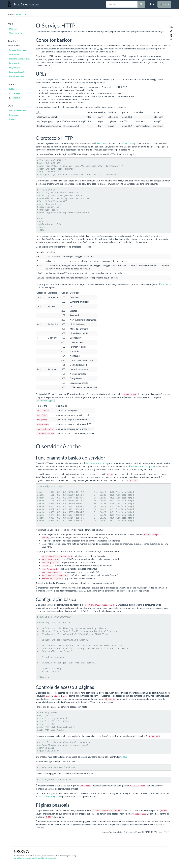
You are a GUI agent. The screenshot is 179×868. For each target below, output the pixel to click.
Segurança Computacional (20, 59)
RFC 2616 (129, 143)
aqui (125, 757)
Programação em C (17, 72)
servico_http (21, 14)
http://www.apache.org (97, 463)
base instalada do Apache (143, 466)
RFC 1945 (102, 143)
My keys (13, 119)
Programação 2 (15, 68)
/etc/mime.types (45, 401)
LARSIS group (17, 93)
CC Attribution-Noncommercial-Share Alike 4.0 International (35, 858)
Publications (14, 89)
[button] (152, 4)
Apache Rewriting (47, 796)
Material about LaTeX (18, 111)
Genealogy (14, 115)
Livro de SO (14, 54)
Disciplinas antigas (17, 76)
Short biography (16, 33)
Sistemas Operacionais (18, 50)
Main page (13, 29)
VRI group (16, 98)
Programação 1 (15, 63)
